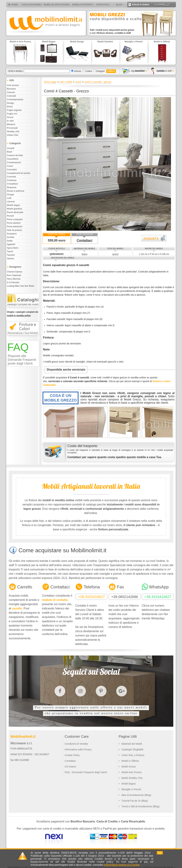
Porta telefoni (14, 223)
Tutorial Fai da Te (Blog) (135, 801)
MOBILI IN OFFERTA (83, 5)
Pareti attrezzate (15, 212)
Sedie (10, 241)
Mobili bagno (14, 205)
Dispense (12, 187)
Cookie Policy (72, 755)
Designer (101, 71)
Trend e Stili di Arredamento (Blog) (140, 806)
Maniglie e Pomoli (131, 789)
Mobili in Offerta (130, 761)
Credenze (12, 180)
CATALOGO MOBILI (32, 5)
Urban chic (13, 135)
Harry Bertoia (14, 279)
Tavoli (10, 251)
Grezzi (10, 117)
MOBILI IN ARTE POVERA (57, 5)
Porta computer (15, 219)
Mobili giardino (14, 209)
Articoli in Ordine (139, 5)
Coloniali (11, 96)
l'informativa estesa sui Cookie (121, 865)
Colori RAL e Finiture (133, 755)
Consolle (11, 177)
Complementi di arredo (19, 173)
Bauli (10, 152)
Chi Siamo (70, 767)
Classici (11, 92)
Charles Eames (15, 272)
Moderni (11, 124)
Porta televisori (15, 227)
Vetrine (10, 259)
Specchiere (13, 248)
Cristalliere (12, 184)
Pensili (10, 216)
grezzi (115, 254)
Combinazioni (14, 162)
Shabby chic (13, 132)
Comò (10, 166)
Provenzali (12, 128)
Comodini (12, 170)
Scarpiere (12, 234)
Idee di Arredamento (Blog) (136, 795)
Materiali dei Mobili (132, 744)
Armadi (11, 148)
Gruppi (10, 195)
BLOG (119, 5)
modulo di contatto (55, 600)
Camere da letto (15, 155)
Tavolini (11, 255)
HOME (15, 5)
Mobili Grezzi (129, 767)
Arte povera (13, 85)
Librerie (11, 202)
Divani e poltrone (16, 191)
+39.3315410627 (91, 597)
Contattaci (84, 240)
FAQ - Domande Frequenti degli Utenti (86, 772)
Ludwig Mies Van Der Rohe (21, 286)
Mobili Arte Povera (132, 772)
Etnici (10, 107)
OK (160, 853)
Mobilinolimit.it (23, 736)
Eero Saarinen (14, 275)
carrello (17, 608)
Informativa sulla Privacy (78, 749)
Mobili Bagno (129, 784)
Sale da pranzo (14, 230)
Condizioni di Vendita (76, 744)
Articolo (77, 71)
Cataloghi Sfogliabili (132, 749)
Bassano (11, 89)
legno (84, 254)
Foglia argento (14, 110)
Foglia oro (12, 114)
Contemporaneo (15, 99)
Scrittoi (11, 237)
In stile (10, 121)
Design (10, 103)
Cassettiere (13, 159)
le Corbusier (13, 282)
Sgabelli (11, 244)
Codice (89, 71)
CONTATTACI (103, 5)
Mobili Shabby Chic (132, 778)
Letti (9, 198)
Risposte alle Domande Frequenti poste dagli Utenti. (22, 360)
